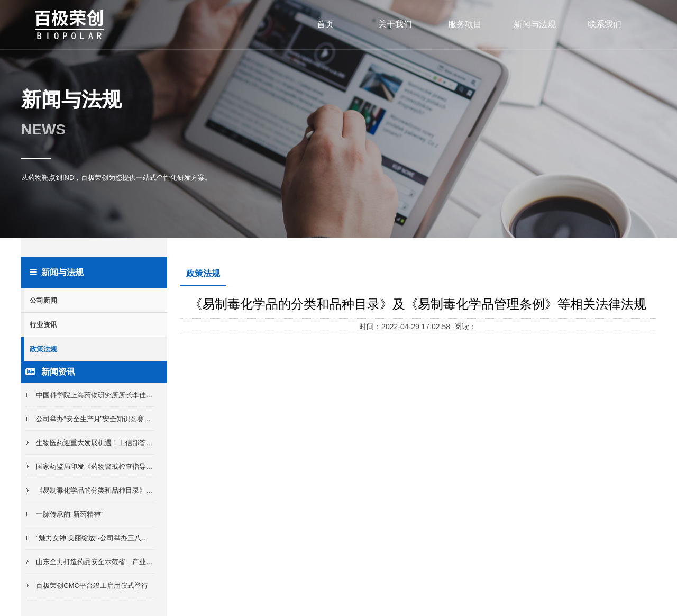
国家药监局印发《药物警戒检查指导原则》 (101, 466)
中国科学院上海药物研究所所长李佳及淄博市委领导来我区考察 (132, 395)
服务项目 (465, 24)
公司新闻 (43, 300)
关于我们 (395, 24)
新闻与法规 (535, 24)
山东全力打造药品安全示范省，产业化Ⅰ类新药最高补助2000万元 (134, 562)
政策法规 (43, 349)
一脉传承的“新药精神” (69, 514)
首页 (325, 24)
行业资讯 (43, 325)
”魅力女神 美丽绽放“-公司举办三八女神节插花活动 (113, 538)
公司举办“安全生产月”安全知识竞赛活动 (97, 419)
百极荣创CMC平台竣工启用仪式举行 (92, 586)
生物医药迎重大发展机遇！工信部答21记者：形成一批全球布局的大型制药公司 (157, 443)
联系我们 (605, 24)
